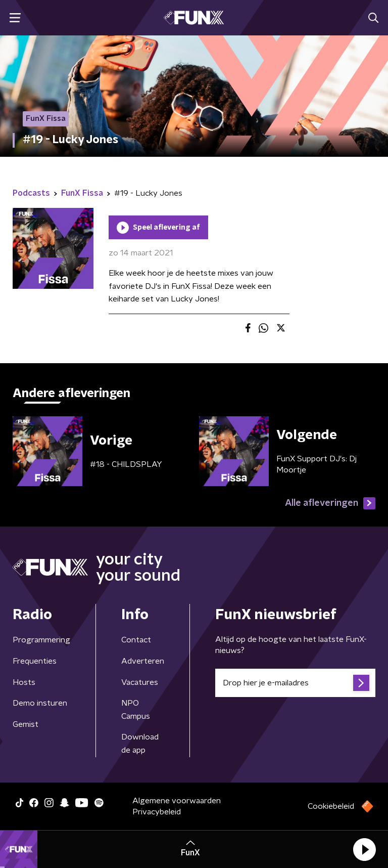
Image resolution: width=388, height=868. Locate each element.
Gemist (26, 724)
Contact (136, 640)
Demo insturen (40, 703)
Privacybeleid (157, 812)
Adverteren (143, 661)
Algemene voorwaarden (177, 801)
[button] (364, 849)
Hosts (24, 682)
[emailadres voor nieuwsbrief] (295, 683)
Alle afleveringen (330, 503)
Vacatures (140, 682)
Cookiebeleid (331, 806)
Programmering (41, 640)
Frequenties (35, 661)
